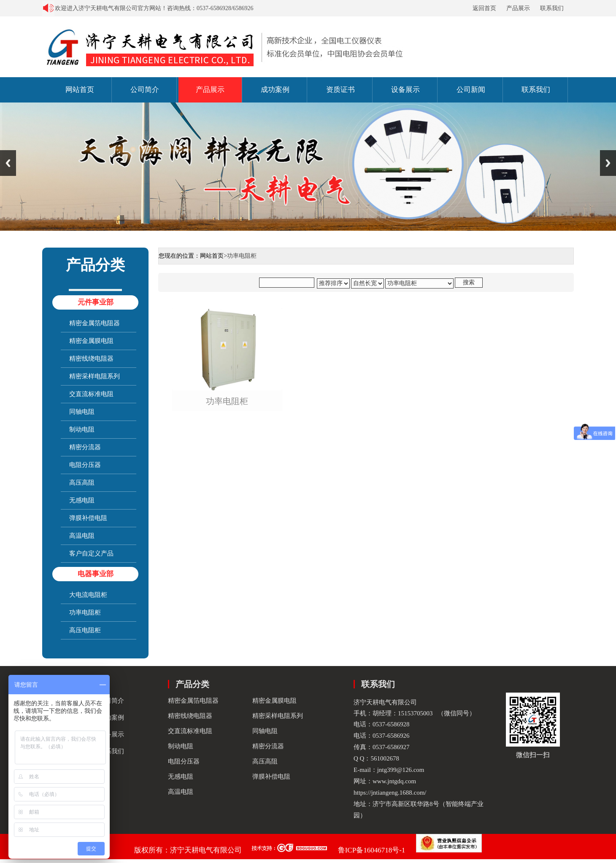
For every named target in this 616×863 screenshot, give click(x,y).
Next (608, 163)
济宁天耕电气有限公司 (206, 850)
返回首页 (484, 8)
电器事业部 (96, 574)
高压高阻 (82, 483)
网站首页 (80, 90)
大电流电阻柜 (88, 595)
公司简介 (145, 90)
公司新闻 (471, 90)
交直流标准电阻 (91, 394)
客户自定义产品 (91, 553)
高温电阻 (82, 536)
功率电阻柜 (85, 612)
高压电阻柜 (85, 630)
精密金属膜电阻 (91, 341)
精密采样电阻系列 (95, 376)
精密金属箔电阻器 (95, 323)
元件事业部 (96, 302)
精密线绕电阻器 (91, 359)
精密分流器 (85, 447)
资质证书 (340, 90)
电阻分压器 (85, 465)
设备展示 (405, 90)
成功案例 (275, 90)
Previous (8, 163)
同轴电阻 (82, 412)
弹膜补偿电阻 (88, 518)
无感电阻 (82, 500)
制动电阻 (82, 429)
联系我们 (552, 8)
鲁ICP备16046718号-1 (372, 850)
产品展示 (518, 8)
